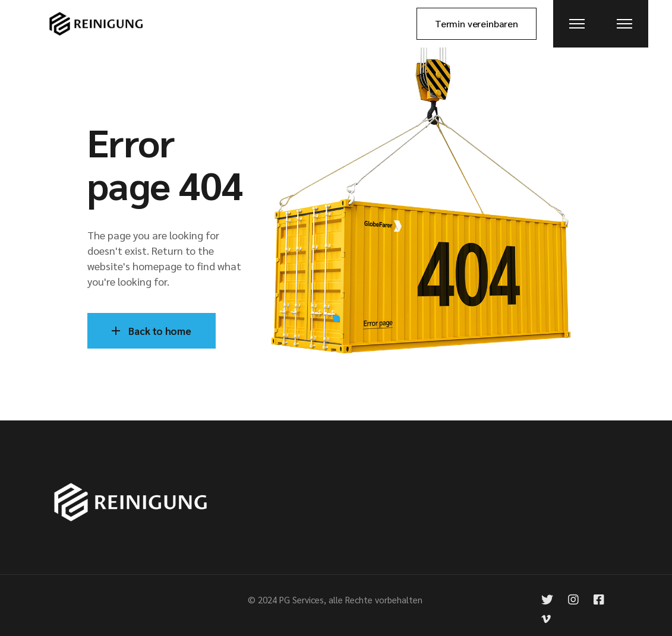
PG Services (302, 599)
